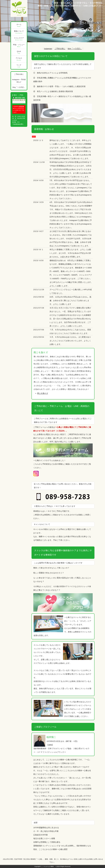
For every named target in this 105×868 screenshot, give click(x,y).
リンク (19, 66)
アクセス (19, 59)
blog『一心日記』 (75, 49)
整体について (19, 32)
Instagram (48, 49)
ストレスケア (19, 39)
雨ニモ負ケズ (43, 393)
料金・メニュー (19, 46)
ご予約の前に (60, 49)
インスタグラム (20, 108)
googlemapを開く (19, 124)
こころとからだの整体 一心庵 (50, 866)
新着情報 (22, 107)
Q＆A (19, 52)
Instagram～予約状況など (19, 81)
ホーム (19, 25)
